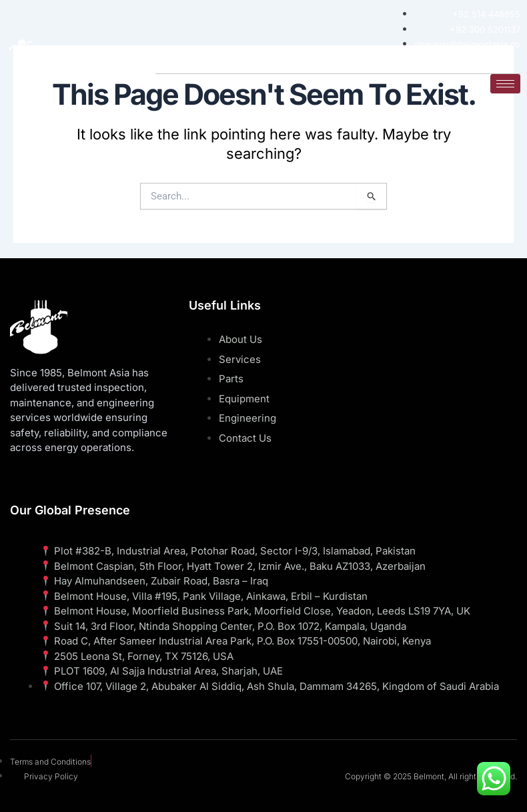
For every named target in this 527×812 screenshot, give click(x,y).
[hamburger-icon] (505, 83)
